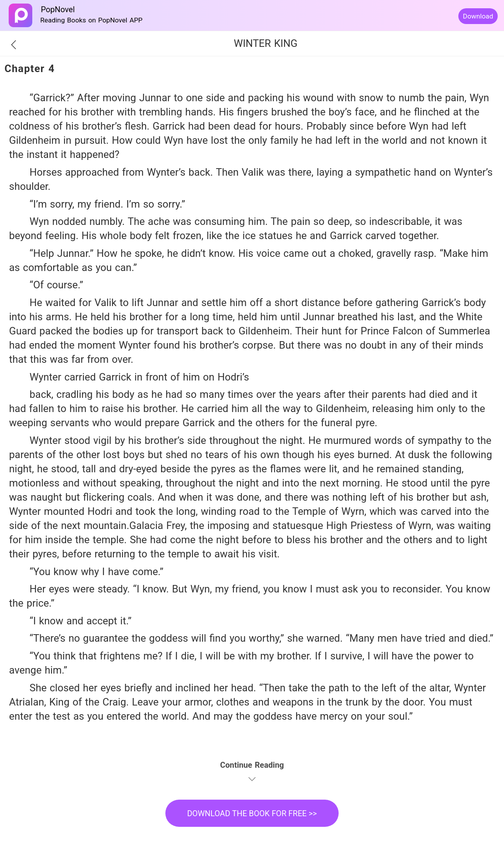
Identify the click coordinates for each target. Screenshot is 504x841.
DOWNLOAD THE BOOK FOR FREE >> (252, 813)
